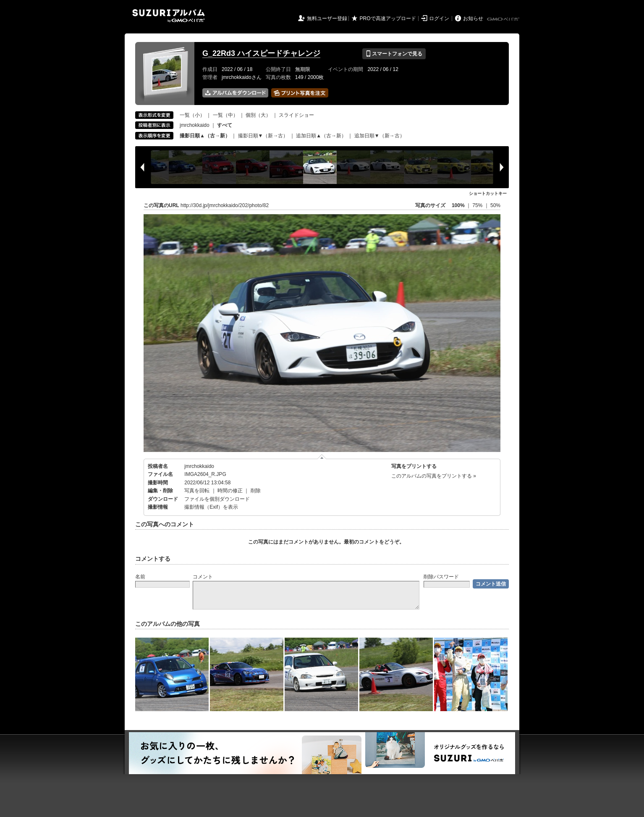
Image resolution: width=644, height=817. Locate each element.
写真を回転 (197, 491)
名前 (140, 577)
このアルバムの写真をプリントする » (434, 476)
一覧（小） (192, 115)
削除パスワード (441, 577)
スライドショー (296, 115)
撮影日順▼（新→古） (263, 136)
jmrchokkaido (195, 125)
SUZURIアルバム (169, 16)
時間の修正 (230, 491)
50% (495, 205)
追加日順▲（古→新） (321, 136)
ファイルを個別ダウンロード (217, 499)
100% (458, 205)
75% (478, 205)
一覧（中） (225, 115)
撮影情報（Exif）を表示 (211, 507)
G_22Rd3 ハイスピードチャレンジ (261, 53)
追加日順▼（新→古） (380, 136)
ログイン (439, 18)
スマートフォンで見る (394, 54)
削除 (256, 491)
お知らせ (473, 18)
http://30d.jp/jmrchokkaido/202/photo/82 (225, 205)
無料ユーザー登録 (327, 18)
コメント (203, 577)
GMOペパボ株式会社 (504, 19)
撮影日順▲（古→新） (205, 136)
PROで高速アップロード (388, 18)
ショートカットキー (488, 193)
